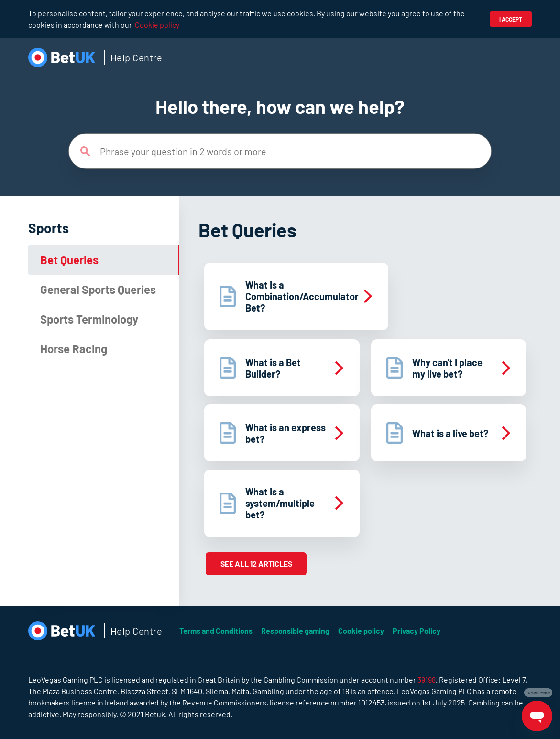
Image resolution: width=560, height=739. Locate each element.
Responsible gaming (295, 631)
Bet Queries (69, 260)
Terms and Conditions (216, 631)
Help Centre (137, 57)
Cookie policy (157, 25)
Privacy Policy (417, 631)
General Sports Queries (98, 289)
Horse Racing (74, 349)
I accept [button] (511, 19)
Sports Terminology (89, 319)
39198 (427, 679)
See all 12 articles (256, 564)
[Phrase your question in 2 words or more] (280, 151)
